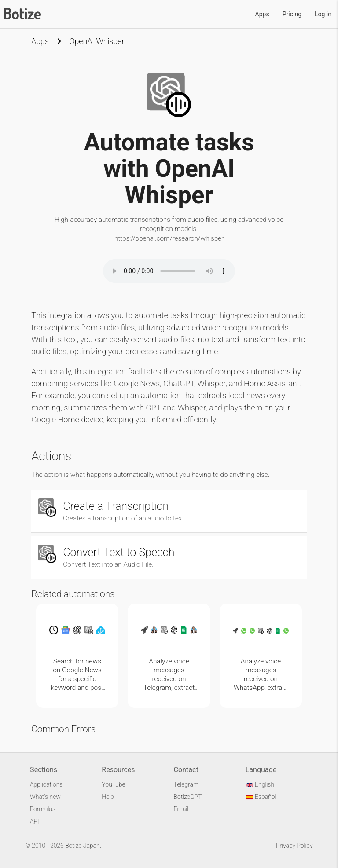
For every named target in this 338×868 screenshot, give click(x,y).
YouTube (114, 784)
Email (181, 809)
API (35, 821)
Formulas (43, 809)
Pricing (292, 14)
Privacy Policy (294, 846)
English (260, 784)
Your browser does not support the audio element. (169, 271)
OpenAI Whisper (97, 41)
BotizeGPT (187, 797)
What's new (45, 797)
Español (261, 797)
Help (108, 797)
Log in (323, 14)
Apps (262, 14)
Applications (46, 784)
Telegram (186, 784)
